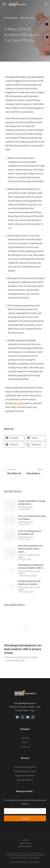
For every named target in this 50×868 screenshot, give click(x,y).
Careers (25, 840)
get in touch (19, 403)
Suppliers (21, 557)
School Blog (22, 507)
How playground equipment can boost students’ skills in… (31, 566)
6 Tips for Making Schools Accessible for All (30, 532)
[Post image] (10, 505)
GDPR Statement (25, 846)
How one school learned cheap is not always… (32, 517)
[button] (14, 438)
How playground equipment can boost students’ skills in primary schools (23, 649)
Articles (21, 555)
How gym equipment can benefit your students (29, 582)
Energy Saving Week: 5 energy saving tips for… (32, 502)
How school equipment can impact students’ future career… (30, 549)
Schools (30, 507)
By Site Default (11, 18)
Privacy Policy (25, 843)
